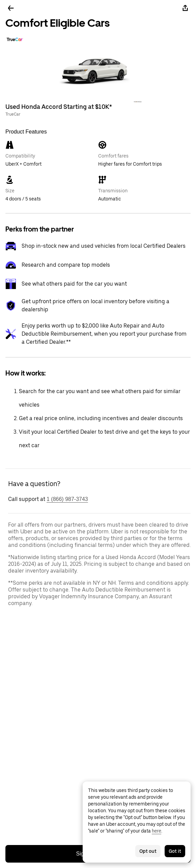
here (157, 831)
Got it (175, 851)
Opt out (148, 851)
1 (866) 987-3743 (67, 499)
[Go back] (11, 8)
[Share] (185, 8)
